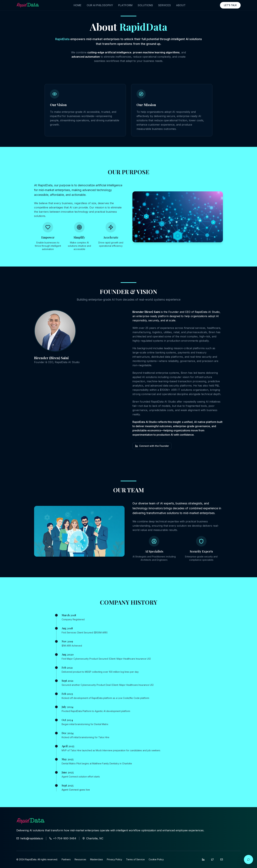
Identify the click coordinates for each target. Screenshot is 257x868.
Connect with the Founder (152, 446)
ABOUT (181, 5)
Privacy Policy (114, 859)
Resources (80, 859)
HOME (78, 5)
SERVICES (164, 5)
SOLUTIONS (145, 5)
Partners (66, 859)
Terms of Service (135, 859)
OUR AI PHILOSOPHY (100, 5)
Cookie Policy (156, 859)
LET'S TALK (230, 5)
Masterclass (97, 859)
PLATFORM (125, 5)
